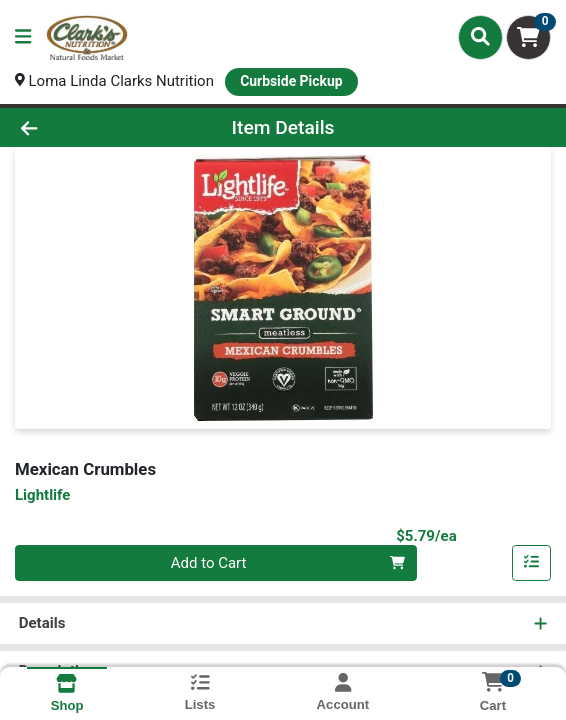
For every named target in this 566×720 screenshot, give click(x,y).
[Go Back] (82, 127)
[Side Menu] (23, 37)
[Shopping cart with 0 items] (528, 37)
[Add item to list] (532, 563)
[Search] (480, 37)
